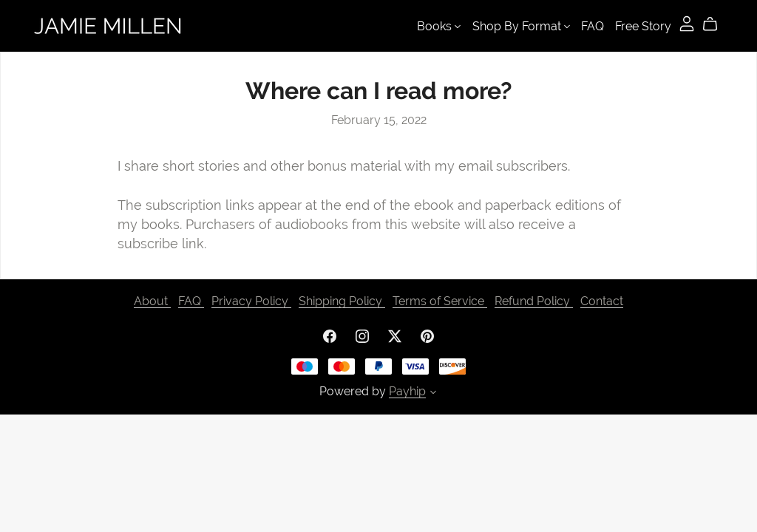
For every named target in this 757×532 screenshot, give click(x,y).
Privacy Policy (251, 301)
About (152, 301)
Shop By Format (521, 26)
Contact (602, 301)
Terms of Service (440, 301)
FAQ (593, 26)
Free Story (643, 26)
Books (439, 26)
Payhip (407, 391)
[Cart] (716, 24)
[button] (433, 394)
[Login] (687, 23)
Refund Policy (534, 301)
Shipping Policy (342, 301)
